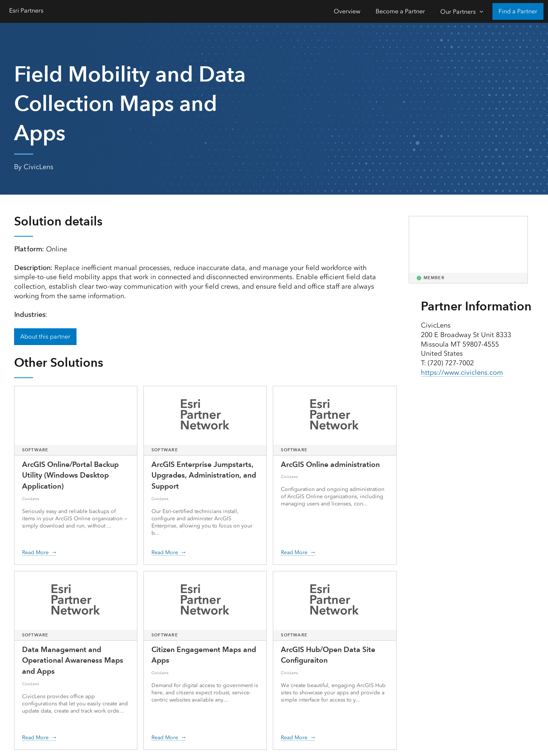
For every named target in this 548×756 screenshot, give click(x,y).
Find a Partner (518, 11)
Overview (347, 11)
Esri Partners (26, 10)
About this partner (45, 336)
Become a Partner (400, 11)
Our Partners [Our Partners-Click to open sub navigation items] (458, 12)
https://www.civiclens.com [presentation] (462, 372)
